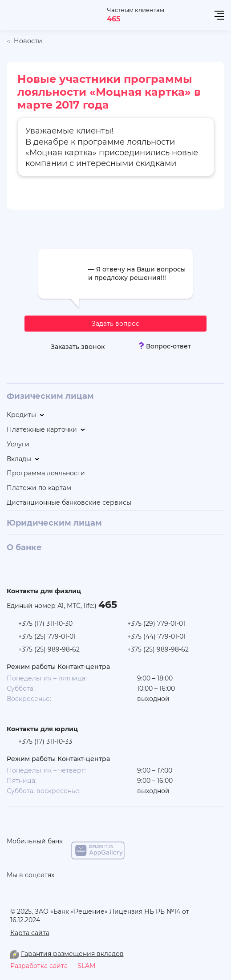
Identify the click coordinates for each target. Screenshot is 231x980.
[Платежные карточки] (91, 430)
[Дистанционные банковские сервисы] (91, 503)
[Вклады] (91, 459)
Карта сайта (30, 933)
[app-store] (98, 833)
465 (114, 19)
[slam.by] (116, 966)
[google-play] (158, 833)
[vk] (142, 875)
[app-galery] (98, 850)
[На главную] (34, 15)
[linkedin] (121, 875)
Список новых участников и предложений (95, 191)
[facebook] (164, 875)
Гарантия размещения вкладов (72, 954)
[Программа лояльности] (91, 473)
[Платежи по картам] (91, 488)
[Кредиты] (91, 415)
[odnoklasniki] (78, 875)
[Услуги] (91, 444)
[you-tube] (100, 875)
